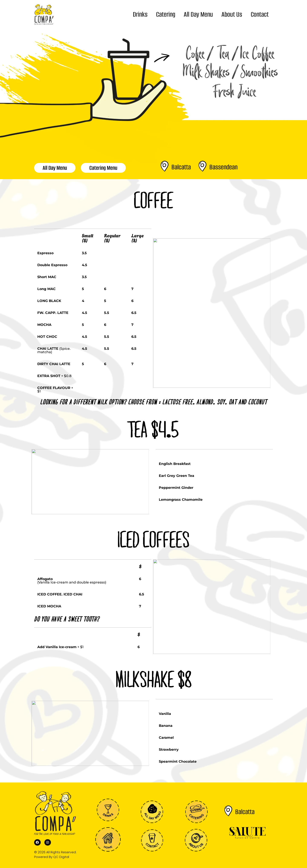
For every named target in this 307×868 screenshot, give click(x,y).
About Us (232, 14)
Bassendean (223, 167)
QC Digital (61, 857)
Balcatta (181, 167)
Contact (260, 14)
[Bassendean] (203, 166)
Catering (166, 14)
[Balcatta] (165, 166)
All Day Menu (198, 14)
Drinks (140, 14)
